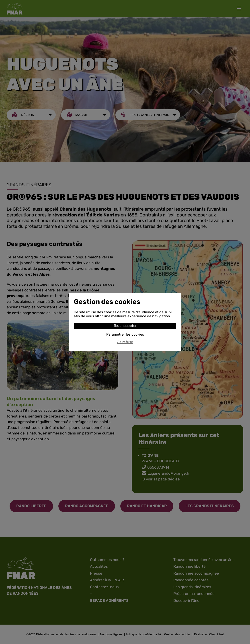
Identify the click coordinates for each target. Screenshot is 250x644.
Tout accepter (125, 326)
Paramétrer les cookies (125, 334)
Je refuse (125, 342)
